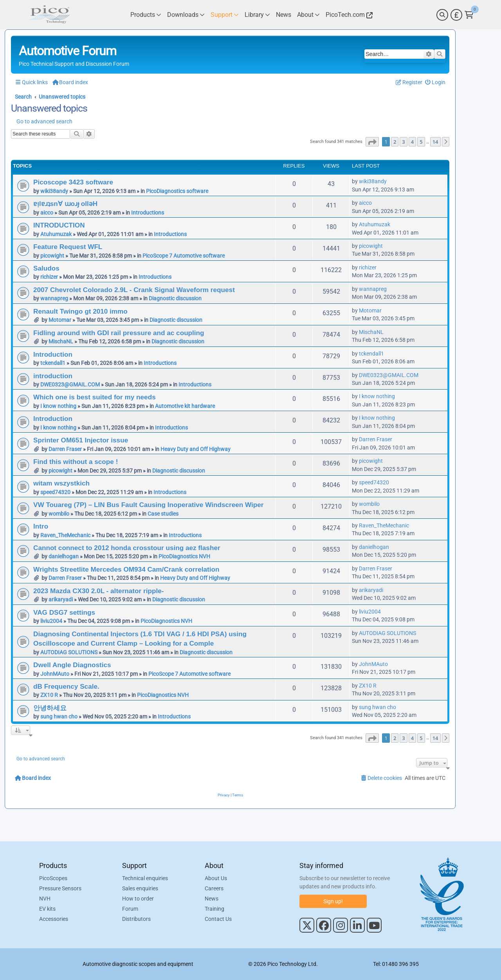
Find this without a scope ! (76, 462)
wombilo (59, 514)
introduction (53, 376)
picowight (52, 256)
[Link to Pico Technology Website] (348, 15)
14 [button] (435, 142)
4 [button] (412, 142)
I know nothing (58, 406)
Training (214, 909)
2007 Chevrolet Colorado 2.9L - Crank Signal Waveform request (134, 290)
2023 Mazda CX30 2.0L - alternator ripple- (98, 591)
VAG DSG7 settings (64, 612)
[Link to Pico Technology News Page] (284, 15)
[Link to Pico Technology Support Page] (225, 15)
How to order (138, 899)
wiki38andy (54, 191)
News (212, 899)
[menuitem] (435, 82)
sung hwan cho (59, 717)
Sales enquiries (140, 888)
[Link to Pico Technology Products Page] (146, 15)
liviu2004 (51, 621)
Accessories (54, 919)
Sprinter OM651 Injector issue (81, 440)
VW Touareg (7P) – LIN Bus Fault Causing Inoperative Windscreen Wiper (149, 505)
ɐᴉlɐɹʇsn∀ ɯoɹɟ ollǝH (65, 204)
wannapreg (54, 298)
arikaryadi (61, 599)
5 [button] (421, 142)
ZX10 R (49, 695)
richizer (49, 277)
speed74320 (55, 492)
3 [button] (403, 142)
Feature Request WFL (68, 247)
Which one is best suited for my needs (95, 397)
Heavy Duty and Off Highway (196, 449)
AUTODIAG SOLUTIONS (69, 652)
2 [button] (395, 142)
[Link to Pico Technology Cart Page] (469, 15)
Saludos (46, 268)
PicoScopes (53, 878)
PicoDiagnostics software (177, 191)
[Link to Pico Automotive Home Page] (49, 15)
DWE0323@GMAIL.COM (70, 384)
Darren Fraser (65, 449)
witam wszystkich (61, 483)
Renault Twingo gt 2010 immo (80, 311)
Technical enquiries (145, 878)
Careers (214, 888)
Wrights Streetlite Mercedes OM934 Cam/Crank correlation (126, 569)
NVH (45, 899)
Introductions (148, 213)
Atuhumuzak (56, 234)
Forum (130, 909)
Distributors (136, 919)
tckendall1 (53, 363)
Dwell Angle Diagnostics (72, 665)
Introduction (53, 354)
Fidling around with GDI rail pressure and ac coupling (119, 333)
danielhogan (64, 556)
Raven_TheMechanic (65, 535)
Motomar (60, 320)
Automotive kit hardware (185, 406)
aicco (47, 213)
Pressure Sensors (60, 888)
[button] (372, 142)
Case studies (163, 514)
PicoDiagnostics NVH (184, 556)
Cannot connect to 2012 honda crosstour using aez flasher (127, 548)
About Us (216, 878)
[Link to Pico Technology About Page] (308, 15)
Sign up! (333, 901)
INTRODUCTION (59, 225)
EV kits (47, 909)
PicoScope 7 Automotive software (184, 256)
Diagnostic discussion (175, 298)
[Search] (442, 15)
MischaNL (61, 341)
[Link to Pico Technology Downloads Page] (186, 15)
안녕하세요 (50, 708)
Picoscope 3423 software (73, 182)
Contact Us (218, 919)
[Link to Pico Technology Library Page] (257, 15)
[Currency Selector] (456, 15)
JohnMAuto (55, 674)
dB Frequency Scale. (66, 686)
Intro (41, 526)
